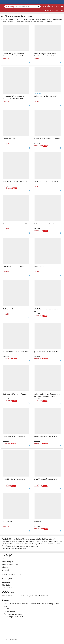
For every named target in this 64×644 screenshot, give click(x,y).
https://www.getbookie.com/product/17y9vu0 (15, 541)
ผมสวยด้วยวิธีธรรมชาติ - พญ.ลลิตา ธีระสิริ (16, 352)
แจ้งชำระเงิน (55, 7)
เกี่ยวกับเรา (6, 559)
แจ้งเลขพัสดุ (6, 582)
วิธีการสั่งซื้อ (6, 585)
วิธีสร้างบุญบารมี (39, 266)
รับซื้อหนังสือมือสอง (9, 588)
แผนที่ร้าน (7, 609)
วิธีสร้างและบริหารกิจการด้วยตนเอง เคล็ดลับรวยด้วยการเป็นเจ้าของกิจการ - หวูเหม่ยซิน (47, 396)
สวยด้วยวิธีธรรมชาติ (9, 139)
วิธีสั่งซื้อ (46, 6)
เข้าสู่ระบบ (49, 10)
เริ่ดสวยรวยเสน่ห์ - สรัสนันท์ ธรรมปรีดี (46, 181)
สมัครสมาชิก (59, 11)
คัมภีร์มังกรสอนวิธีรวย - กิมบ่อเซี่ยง (45, 224)
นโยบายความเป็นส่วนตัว (10, 564)
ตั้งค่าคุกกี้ (6, 570)
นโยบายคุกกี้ (6, 567)
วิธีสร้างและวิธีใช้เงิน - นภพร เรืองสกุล (15, 394)
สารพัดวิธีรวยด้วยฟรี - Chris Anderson (14, 437)
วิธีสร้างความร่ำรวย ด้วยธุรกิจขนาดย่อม (46, 96)
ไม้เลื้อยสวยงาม (7, 522)
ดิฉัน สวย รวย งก (39, 522)
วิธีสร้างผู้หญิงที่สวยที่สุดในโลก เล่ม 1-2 (15, 181)
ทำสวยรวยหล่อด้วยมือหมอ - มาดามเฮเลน (47, 139)
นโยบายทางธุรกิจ (8, 562)
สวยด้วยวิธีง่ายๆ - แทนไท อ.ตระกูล (13, 266)
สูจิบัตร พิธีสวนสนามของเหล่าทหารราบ (46, 352)
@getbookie (13, 640)
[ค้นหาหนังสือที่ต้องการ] (39, 7)
